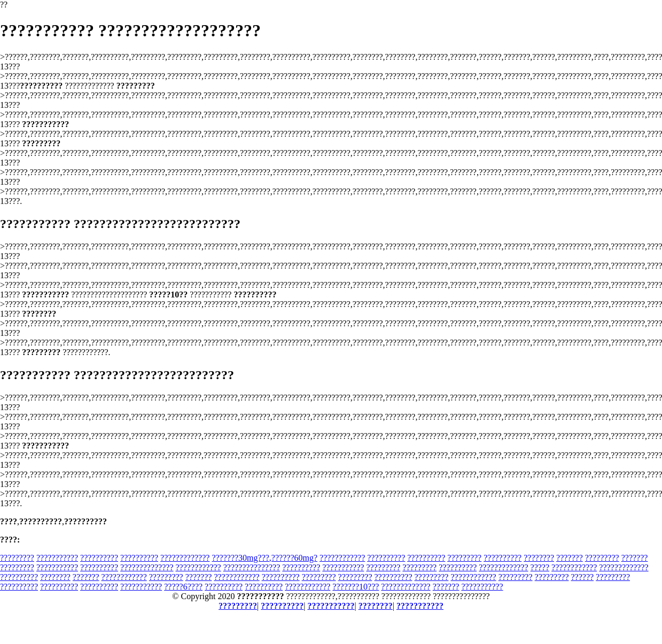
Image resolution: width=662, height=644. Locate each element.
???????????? (342, 558)
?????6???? (183, 587)
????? (540, 567)
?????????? (99, 558)
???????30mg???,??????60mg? (264, 558)
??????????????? (252, 567)
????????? (17, 558)
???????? (539, 558)
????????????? (185, 558)
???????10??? (356, 587)
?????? (582, 577)
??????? (570, 558)
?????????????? (147, 567)
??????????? (57, 558)
